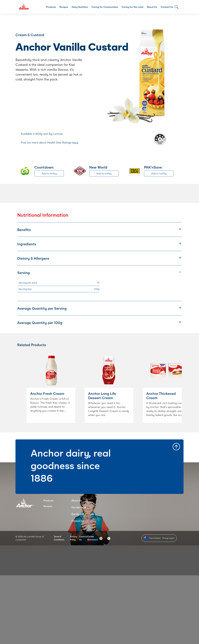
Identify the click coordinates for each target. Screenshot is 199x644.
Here (75, 142)
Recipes (64, 7)
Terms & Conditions (59, 538)
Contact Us (167, 7)
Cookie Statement (93, 538)
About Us (152, 7)
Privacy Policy (74, 538)
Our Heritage (79, 507)
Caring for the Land (132, 7)
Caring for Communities (105, 7)
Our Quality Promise (83, 514)
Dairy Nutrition (80, 7)
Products (51, 7)
